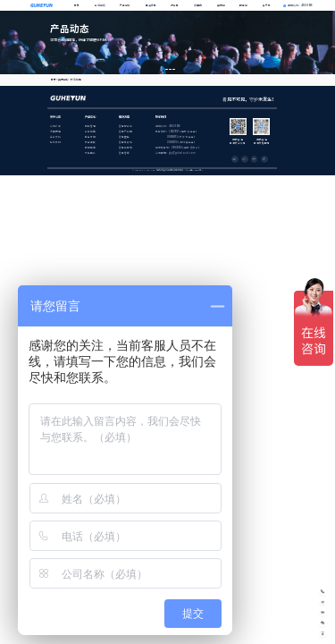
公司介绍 (55, 126)
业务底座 (90, 131)
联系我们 (55, 142)
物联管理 (90, 126)
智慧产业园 (126, 131)
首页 (77, 5)
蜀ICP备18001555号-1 (194, 170)
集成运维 (90, 148)
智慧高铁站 (126, 142)
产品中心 (125, 5)
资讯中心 (63, 80)
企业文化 (55, 137)
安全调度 (90, 142)
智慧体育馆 (126, 148)
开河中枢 (100, 5)
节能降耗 (90, 153)
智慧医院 (124, 137)
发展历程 (55, 131)
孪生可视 (90, 137)
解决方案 (151, 5)
